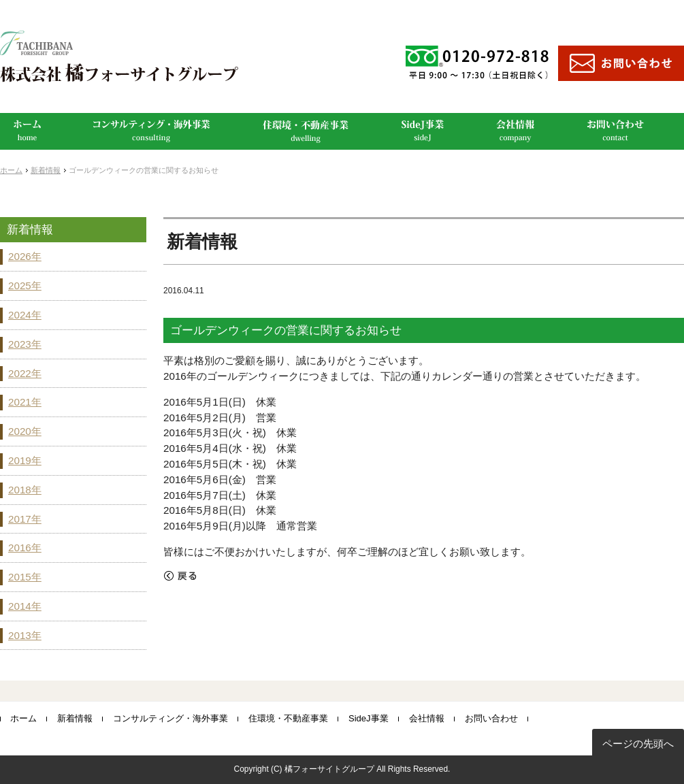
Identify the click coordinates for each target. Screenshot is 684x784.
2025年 (25, 285)
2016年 (25, 548)
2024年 (25, 315)
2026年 (25, 256)
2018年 (25, 490)
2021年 (25, 402)
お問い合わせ (491, 718)
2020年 (25, 431)
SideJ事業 (369, 718)
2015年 (25, 577)
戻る (180, 576)
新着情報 (46, 170)
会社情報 (427, 718)
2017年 (25, 519)
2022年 (25, 373)
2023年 (25, 344)
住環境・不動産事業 (288, 718)
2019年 (25, 460)
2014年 (25, 606)
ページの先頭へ (638, 744)
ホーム (11, 170)
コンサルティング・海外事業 (170, 718)
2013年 (25, 635)
